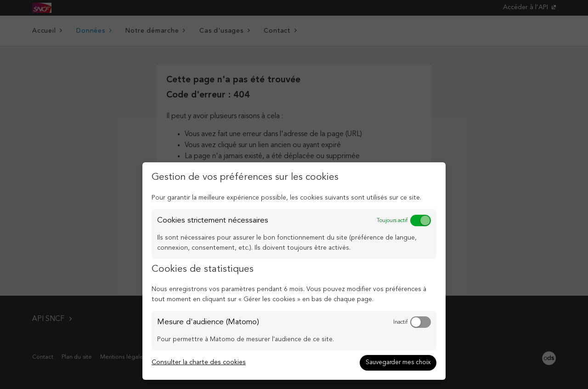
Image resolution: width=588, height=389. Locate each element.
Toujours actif (392, 221)
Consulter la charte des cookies (199, 362)
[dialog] (294, 271)
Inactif (400, 322)
